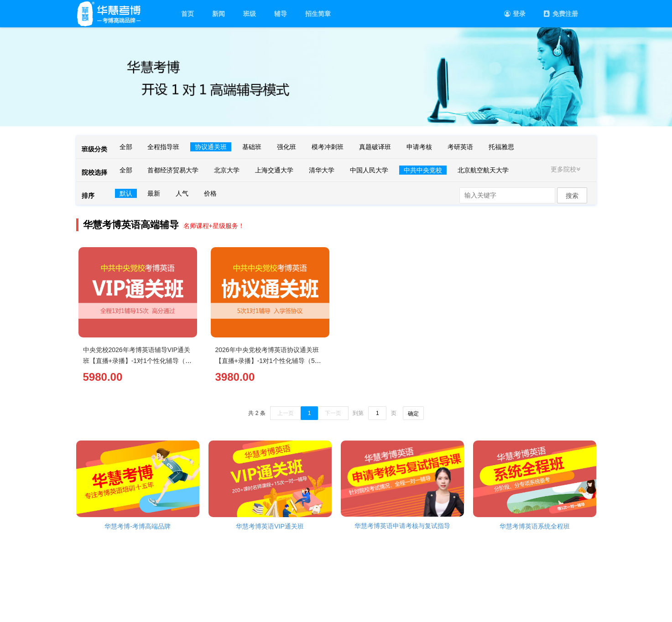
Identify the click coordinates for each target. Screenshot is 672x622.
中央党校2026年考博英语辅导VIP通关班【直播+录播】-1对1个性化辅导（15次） (138, 361)
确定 (413, 414)
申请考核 (419, 147)
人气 (182, 193)
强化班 (287, 147)
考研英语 (460, 147)
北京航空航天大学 (483, 170)
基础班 (252, 147)
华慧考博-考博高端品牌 (138, 526)
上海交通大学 (274, 170)
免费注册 (561, 14)
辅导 (281, 14)
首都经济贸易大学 (173, 170)
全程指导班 (163, 147)
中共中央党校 (423, 170)
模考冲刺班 (328, 147)
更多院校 (567, 169)
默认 (126, 193)
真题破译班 (375, 147)
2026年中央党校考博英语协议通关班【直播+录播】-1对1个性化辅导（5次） (267, 361)
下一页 (333, 413)
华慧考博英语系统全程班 (535, 526)
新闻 (219, 14)
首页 (188, 14)
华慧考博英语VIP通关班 (270, 526)
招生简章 (318, 14)
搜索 (572, 196)
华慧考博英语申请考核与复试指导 (402, 526)
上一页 (286, 413)
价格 (210, 193)
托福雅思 (501, 147)
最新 (154, 193)
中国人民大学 (369, 170)
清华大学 (322, 170)
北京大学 (227, 170)
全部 (126, 147)
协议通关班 (211, 147)
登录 (515, 14)
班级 (250, 14)
